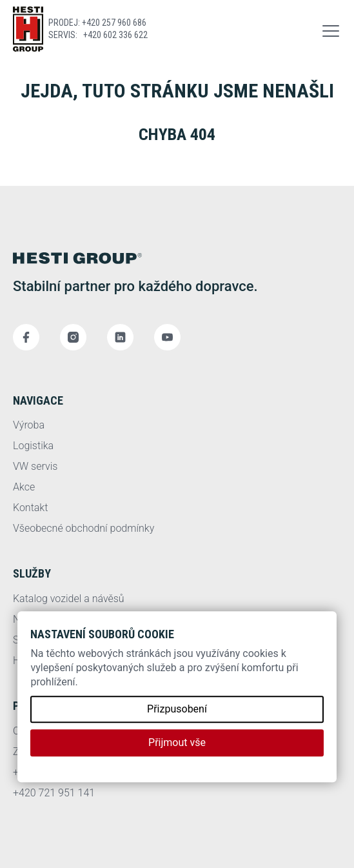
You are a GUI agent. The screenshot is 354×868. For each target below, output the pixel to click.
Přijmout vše (177, 742)
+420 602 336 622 (115, 35)
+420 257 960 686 (114, 23)
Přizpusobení (177, 709)
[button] (331, 29)
